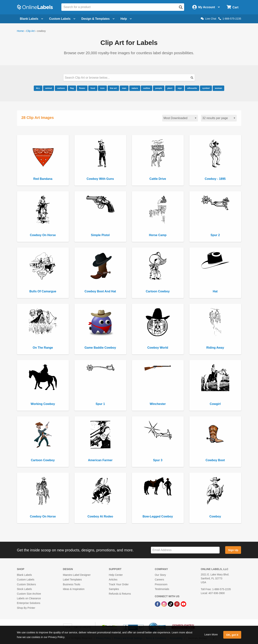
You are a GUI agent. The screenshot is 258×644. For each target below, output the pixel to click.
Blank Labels (24, 575)
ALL (38, 88)
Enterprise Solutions (29, 603)
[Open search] (181, 7)
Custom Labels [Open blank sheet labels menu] (62, 19)
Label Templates (72, 580)
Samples (114, 589)
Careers (160, 580)
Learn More (211, 634)
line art (113, 88)
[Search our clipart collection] (129, 78)
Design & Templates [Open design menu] (98, 19)
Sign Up (233, 550)
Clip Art (30, 31)
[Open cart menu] (233, 7)
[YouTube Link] (183, 604)
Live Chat (208, 19)
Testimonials (162, 589)
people (159, 88)
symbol (206, 88)
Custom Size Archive (29, 594)
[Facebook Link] (158, 604)
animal (49, 88)
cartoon (61, 88)
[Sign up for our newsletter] (185, 550)
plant (170, 88)
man (124, 88)
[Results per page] (219, 118)
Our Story (160, 575)
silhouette (192, 88)
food (93, 88)
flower (82, 88)
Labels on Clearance (29, 598)
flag (72, 88)
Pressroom (161, 584)
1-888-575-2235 (230, 19)
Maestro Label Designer (77, 575)
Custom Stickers (26, 584)
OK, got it (232, 635)
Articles (113, 580)
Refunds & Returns (120, 594)
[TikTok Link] (171, 604)
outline (147, 88)
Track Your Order (119, 584)
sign (180, 88)
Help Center (116, 575)
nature (135, 88)
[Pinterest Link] (177, 604)
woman (219, 88)
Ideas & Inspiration (74, 589)
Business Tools (72, 584)
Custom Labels (26, 580)
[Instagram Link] (164, 604)
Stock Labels (24, 589)
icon (103, 88)
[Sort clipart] (180, 118)
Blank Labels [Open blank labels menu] (32, 19)
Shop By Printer (26, 608)
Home (20, 31)
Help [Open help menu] (126, 19)
